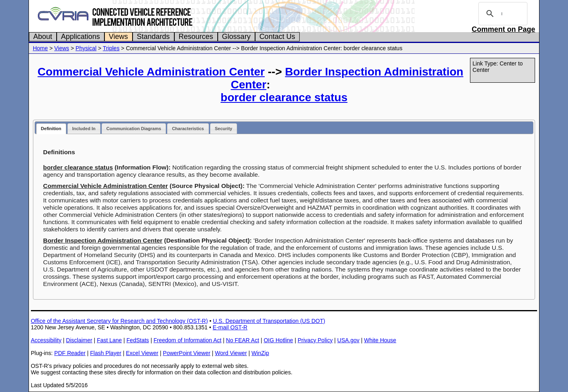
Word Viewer (231, 353)
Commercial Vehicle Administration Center (151, 72)
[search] (502, 14)
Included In (84, 129)
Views (119, 37)
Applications (81, 37)
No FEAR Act (243, 340)
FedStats (138, 340)
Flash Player (106, 353)
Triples (111, 48)
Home (40, 48)
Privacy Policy (315, 340)
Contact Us (277, 37)
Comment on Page (503, 29)
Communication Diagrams (134, 129)
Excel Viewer (142, 353)
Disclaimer (79, 340)
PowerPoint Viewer (187, 353)
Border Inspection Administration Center (103, 240)
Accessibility (46, 340)
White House (380, 340)
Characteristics (188, 129)
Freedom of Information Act (187, 340)
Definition (51, 129)
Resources (196, 37)
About (43, 37)
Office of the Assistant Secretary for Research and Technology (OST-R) (120, 321)
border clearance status (284, 97)
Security (224, 129)
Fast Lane (109, 340)
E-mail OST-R (230, 327)
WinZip (260, 353)
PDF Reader (70, 353)
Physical (86, 48)
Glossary (236, 37)
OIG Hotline (278, 340)
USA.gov (348, 340)
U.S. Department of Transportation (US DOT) (269, 321)
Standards (153, 37)
